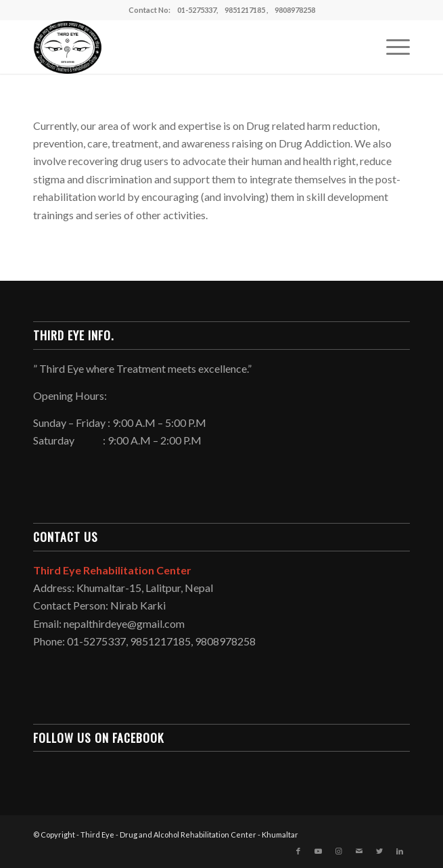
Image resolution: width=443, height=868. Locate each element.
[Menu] (391, 47)
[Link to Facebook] (298, 851)
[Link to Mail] (359, 851)
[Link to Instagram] (339, 851)
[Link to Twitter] (379, 851)
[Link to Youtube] (319, 851)
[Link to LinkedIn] (400, 851)
